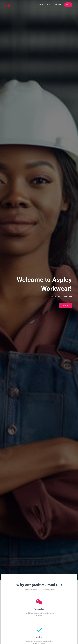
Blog (49, 5)
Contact (58, 5)
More (68, 5)
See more (66, 305)
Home (41, 5)
